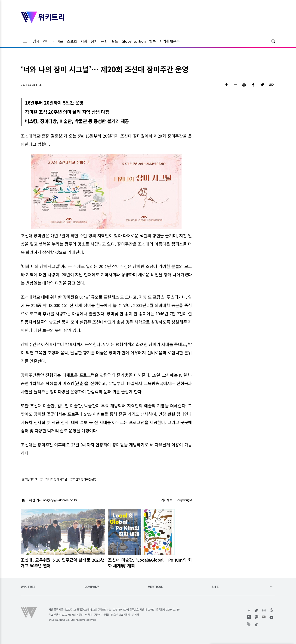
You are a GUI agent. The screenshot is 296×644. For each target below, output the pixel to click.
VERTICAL (155, 587)
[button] (226, 85)
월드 (115, 41)
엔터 (46, 41)
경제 (36, 41)
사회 (84, 41)
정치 (94, 41)
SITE (215, 587)
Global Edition (134, 41)
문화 (104, 41)
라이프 (58, 41)
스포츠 (72, 41)
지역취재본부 (170, 41)
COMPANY (92, 587)
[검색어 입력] (260, 42)
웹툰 (152, 41)
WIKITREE (28, 587)
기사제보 (167, 500)
